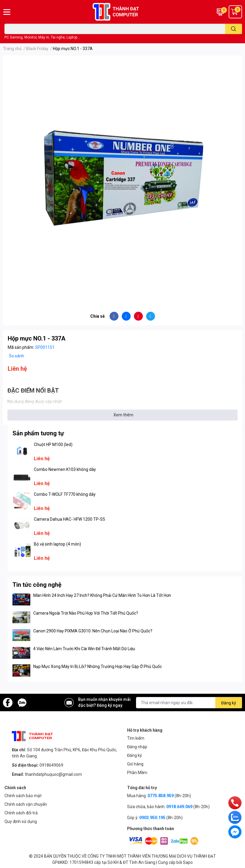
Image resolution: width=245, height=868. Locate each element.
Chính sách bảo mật (23, 796)
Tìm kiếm (136, 738)
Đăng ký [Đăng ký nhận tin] (229, 703)
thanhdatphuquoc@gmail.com (53, 774)
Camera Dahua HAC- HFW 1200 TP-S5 (69, 519)
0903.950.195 (152, 818)
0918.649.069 (179, 807)
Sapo (188, 862)
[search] (234, 29)
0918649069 (51, 765)
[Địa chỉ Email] (189, 703)
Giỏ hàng (135, 764)
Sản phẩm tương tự (38, 433)
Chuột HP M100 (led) (53, 445)
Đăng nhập (137, 747)
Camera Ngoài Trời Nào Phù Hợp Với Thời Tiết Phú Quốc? (86, 613)
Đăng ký (135, 755)
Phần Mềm (137, 773)
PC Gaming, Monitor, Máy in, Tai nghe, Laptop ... (43, 37)
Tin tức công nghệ (37, 585)
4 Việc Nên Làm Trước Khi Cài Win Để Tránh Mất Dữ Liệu (84, 649)
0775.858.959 (161, 796)
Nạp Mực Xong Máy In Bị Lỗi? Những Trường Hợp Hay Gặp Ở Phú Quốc (98, 666)
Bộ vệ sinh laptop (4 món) (57, 544)
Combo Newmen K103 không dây (65, 469)
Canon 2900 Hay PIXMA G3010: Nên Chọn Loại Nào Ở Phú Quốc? (93, 631)
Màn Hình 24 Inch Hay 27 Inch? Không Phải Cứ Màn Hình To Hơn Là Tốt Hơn (102, 595)
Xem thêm (123, 415)
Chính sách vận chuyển (26, 804)
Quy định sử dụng (21, 821)
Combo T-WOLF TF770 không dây (65, 494)
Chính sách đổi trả (21, 813)
